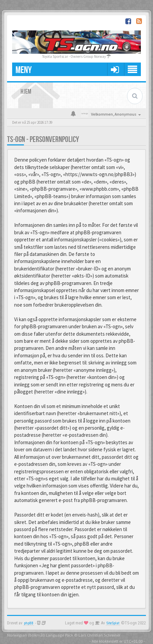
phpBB (29, 623)
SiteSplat (113, 623)
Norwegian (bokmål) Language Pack (40, 635)
